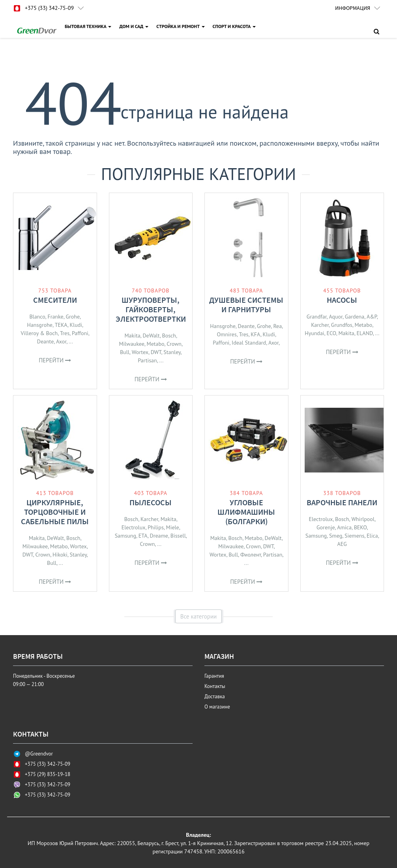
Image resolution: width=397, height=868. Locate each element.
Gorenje (326, 527)
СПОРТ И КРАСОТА (234, 26)
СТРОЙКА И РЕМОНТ (180, 26)
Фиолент (251, 555)
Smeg (336, 536)
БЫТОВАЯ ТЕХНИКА (88, 26)
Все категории (199, 616)
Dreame (159, 536)
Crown (174, 344)
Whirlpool (363, 519)
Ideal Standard (249, 343)
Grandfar (317, 317)
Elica (372, 536)
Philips (156, 527)
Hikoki (60, 555)
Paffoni (80, 333)
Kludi (76, 325)
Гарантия (214, 676)
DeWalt (151, 336)
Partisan (147, 360)
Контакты (215, 686)
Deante (46, 341)
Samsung (125, 536)
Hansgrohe (39, 325)
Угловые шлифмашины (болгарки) (246, 512)
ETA (143, 536)
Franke (55, 317)
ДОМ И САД (134, 26)
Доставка (215, 696)
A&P (372, 317)
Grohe (73, 317)
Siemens (354, 536)
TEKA (61, 325)
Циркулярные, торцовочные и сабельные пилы (55, 512)
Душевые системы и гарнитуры (246, 305)
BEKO (360, 527)
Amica (344, 527)
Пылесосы (151, 502)
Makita (132, 336)
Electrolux (134, 527)
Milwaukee (131, 344)
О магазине (217, 707)
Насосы (342, 300)
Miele (173, 527)
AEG (342, 544)
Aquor (336, 317)
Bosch (169, 336)
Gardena (355, 317)
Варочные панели (342, 502)
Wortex (140, 352)
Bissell (178, 536)
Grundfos (342, 325)
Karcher (320, 325)
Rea (277, 326)
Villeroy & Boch (39, 333)
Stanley (172, 352)
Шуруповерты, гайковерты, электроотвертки (151, 309)
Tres (65, 333)
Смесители (55, 300)
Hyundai (314, 333)
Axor (61, 341)
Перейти (55, 360)
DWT (156, 352)
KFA (255, 334)
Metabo (156, 344)
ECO (331, 333)
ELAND (364, 333)
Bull (125, 352)
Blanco (37, 317)
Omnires (227, 334)
